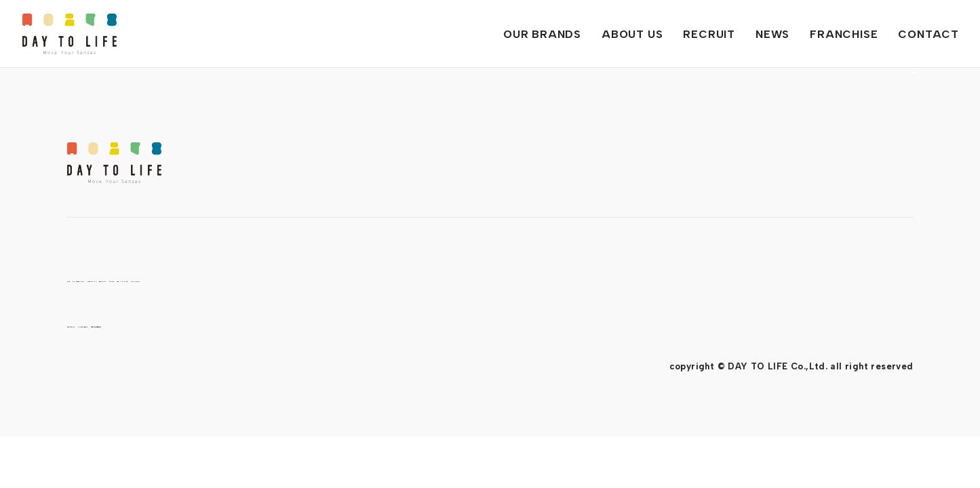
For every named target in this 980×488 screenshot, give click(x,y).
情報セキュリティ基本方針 (380, 324)
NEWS (433, 278)
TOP (81, 278)
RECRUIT (358, 278)
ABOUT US (268, 278)
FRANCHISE (516, 278)
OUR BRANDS (164, 278)
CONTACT (614, 278)
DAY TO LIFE (70, 34)
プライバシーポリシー (112, 324)
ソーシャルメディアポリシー (242, 324)
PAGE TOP (893, 156)
